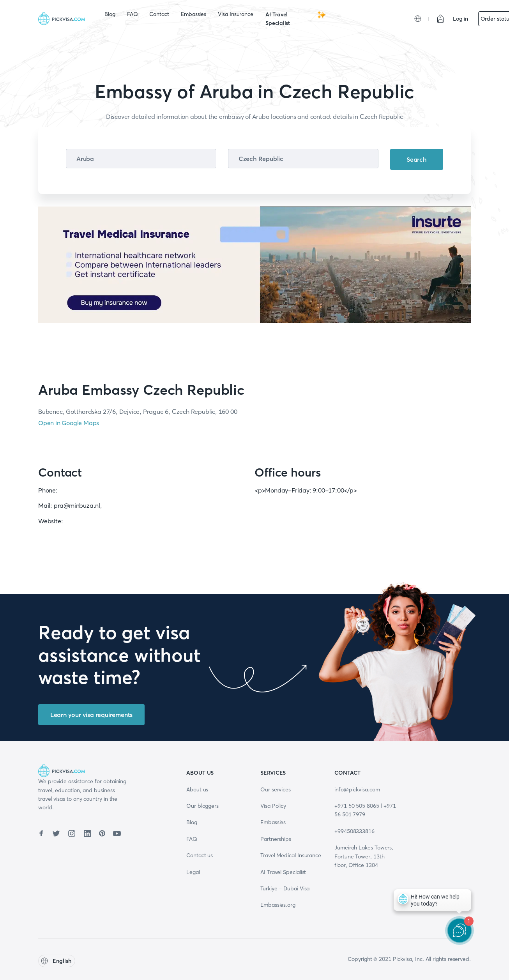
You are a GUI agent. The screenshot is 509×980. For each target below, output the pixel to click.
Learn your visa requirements (91, 715)
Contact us (200, 855)
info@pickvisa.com (357, 789)
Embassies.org (278, 905)
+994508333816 (354, 831)
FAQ (133, 14)
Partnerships (276, 839)
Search (417, 159)
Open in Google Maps (69, 423)
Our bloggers (202, 806)
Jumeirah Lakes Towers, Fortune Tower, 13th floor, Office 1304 (364, 856)
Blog (110, 14)
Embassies (194, 14)
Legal (193, 872)
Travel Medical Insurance (291, 855)
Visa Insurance (236, 14)
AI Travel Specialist (296, 18)
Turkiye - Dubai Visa (285, 888)
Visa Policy (273, 806)
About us (197, 789)
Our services (276, 789)
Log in (460, 19)
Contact (159, 14)
